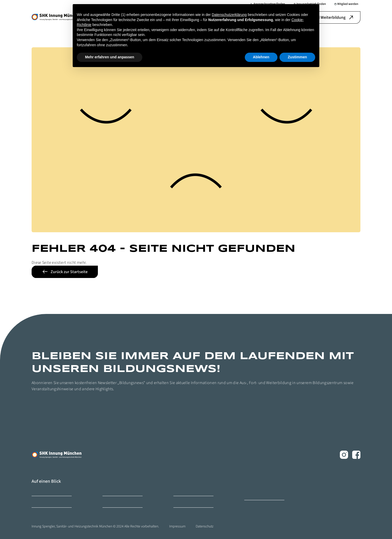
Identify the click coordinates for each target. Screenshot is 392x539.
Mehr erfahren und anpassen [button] (110, 57)
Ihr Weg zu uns (183, 502)
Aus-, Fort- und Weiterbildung (324, 18)
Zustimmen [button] (297, 57)
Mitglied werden (42, 502)
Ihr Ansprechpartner (116, 502)
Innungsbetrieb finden (188, 490)
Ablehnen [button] (261, 57)
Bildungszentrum (43, 490)
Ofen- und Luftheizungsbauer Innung (264, 492)
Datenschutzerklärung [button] (229, 15)
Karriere (108, 490)
